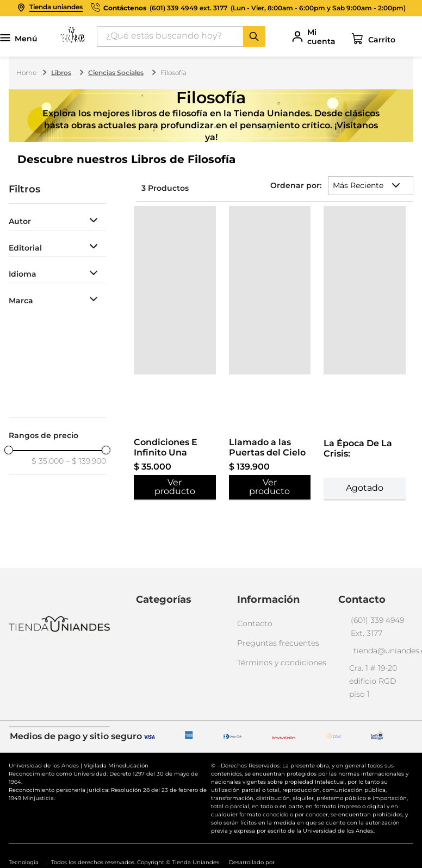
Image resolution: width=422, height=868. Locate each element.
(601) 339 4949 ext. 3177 (188, 8)
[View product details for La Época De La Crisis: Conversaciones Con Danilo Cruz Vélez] (365, 203)
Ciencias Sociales (116, 73)
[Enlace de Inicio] (27, 73)
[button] (57, 221)
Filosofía (173, 73)
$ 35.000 (48, 461)
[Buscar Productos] (254, 36)
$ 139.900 (86, 461)
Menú (19, 39)
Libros (61, 73)
